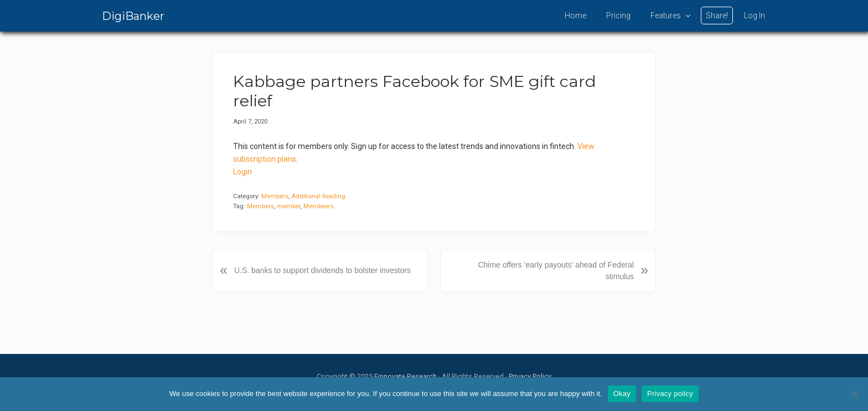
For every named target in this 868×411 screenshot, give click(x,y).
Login (242, 172)
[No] (854, 394)
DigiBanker (133, 16)
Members (275, 196)
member (289, 206)
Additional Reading (318, 196)
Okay (622, 394)
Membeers (319, 206)
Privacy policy (670, 394)
